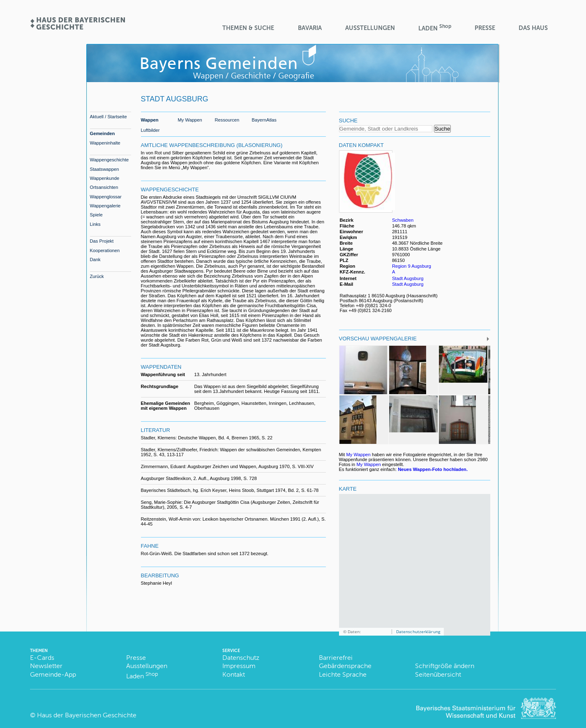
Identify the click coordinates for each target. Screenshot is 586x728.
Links (95, 224)
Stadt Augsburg (408, 278)
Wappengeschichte (110, 160)
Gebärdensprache (345, 666)
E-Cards (42, 658)
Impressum (239, 666)
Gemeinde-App (53, 674)
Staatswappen (105, 169)
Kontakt (234, 674)
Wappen (150, 120)
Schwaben (403, 220)
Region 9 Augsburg (412, 266)
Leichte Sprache (343, 674)
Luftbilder (150, 130)
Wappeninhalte (105, 143)
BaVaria (310, 28)
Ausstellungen (370, 28)
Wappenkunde (105, 178)
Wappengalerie (105, 206)
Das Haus (533, 28)
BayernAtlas (264, 120)
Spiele (96, 215)
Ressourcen (227, 120)
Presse (485, 28)
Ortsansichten (104, 187)
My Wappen (190, 120)
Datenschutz (241, 658)
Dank (95, 260)
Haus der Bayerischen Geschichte (87, 715)
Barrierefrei (336, 658)
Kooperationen (105, 250)
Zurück (97, 276)
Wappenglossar (106, 197)
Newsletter (46, 666)
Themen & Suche (248, 28)
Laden (435, 28)
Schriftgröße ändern (445, 666)
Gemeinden (103, 133)
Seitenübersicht (438, 674)
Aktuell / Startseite (108, 117)
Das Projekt (102, 241)
